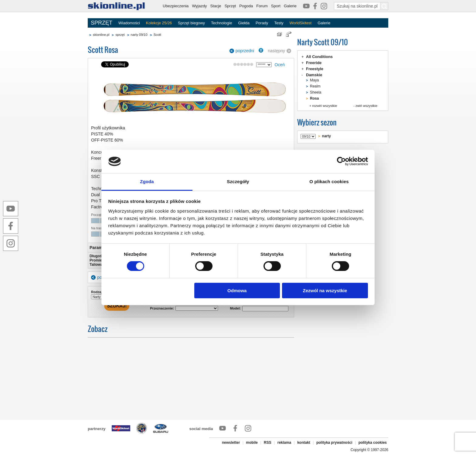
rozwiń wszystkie (325, 106)
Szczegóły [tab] (238, 181)
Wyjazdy (199, 6)
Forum (262, 6)
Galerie (290, 6)
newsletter (231, 443)
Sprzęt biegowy (191, 23)
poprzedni (245, 51)
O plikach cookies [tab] (329, 181)
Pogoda (246, 6)
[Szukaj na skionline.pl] (384, 6)
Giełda (244, 23)
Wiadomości (129, 23)
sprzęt (120, 35)
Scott (157, 35)
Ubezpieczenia (176, 6)
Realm (315, 86)
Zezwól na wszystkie (325, 291)
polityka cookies (373, 443)
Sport (276, 6)
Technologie (221, 23)
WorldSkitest (301, 23)
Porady (262, 23)
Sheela (316, 92)
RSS (268, 443)
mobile (252, 443)
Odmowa (237, 291)
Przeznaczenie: (162, 308)
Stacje (216, 6)
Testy (279, 23)
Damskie (314, 75)
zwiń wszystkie (366, 106)
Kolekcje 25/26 (159, 23)
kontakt (304, 443)
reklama (284, 443)
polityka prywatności (334, 443)
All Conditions (319, 57)
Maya (314, 80)
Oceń (280, 65)
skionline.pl (101, 35)
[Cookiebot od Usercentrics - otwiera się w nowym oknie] (341, 161)
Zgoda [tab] (147, 181)
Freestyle (315, 69)
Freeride (314, 63)
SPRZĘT (102, 23)
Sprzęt (230, 6)
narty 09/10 (139, 35)
